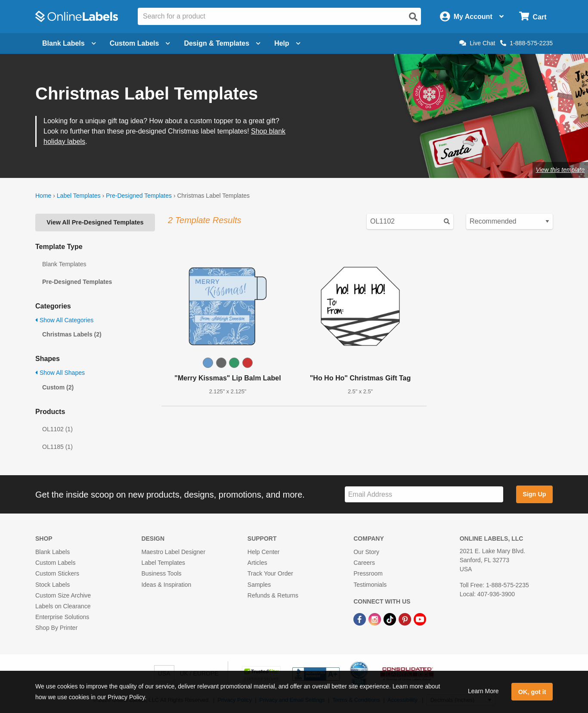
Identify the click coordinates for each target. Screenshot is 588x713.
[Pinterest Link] (406, 619)
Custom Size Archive (63, 595)
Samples (259, 585)
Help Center (264, 552)
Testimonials (370, 585)
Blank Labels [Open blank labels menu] (69, 43)
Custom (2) (58, 387)
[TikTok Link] (391, 619)
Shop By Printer (56, 628)
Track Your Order (270, 573)
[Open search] (413, 17)
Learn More (483, 691)
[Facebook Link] (361, 619)
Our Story (366, 552)
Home (43, 196)
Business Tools (161, 573)
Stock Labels (53, 585)
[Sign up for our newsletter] (424, 494)
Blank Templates (64, 264)
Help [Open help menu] (287, 43)
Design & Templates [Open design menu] (222, 43)
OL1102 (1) (57, 429)
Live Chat (477, 43)
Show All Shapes (60, 373)
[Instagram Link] (376, 619)
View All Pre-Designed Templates (95, 222)
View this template (560, 170)
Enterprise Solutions (62, 617)
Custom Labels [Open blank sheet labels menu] (140, 43)
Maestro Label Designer (173, 552)
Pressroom (368, 573)
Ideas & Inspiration (166, 585)
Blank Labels (53, 552)
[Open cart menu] (533, 17)
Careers (364, 563)
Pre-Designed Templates (139, 196)
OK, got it (532, 692)
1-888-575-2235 (526, 43)
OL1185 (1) (57, 447)
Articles (257, 563)
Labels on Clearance (63, 606)
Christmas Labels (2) (72, 334)
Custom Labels (55, 563)
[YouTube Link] (420, 619)
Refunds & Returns (273, 595)
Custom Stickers (57, 573)
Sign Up (534, 494)
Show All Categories (64, 320)
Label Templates (79, 196)
